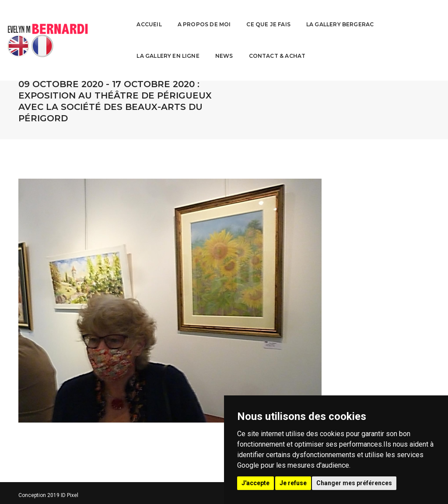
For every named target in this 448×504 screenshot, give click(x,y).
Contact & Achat (109, 47)
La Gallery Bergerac (283, 16)
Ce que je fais (212, 16)
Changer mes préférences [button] (354, 483)
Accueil (93, 16)
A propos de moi (148, 16)
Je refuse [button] (293, 483)
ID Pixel (70, 495)
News (421, 16)
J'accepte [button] (255, 483)
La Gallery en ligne (365, 16)
